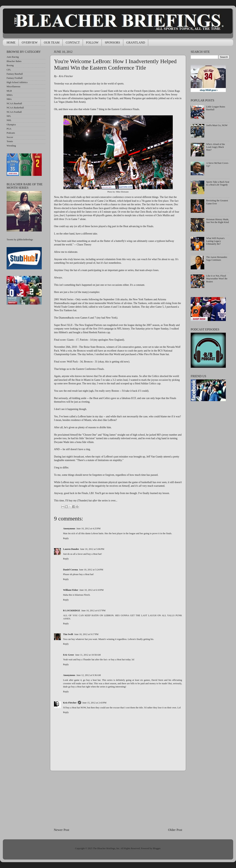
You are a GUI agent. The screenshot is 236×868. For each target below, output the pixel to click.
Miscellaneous (13, 87)
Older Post (175, 830)
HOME (11, 43)
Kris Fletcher (70, 703)
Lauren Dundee (71, 549)
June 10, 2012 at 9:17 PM (86, 634)
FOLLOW (92, 43)
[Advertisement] (118, 799)
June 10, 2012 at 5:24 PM (91, 570)
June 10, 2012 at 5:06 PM (92, 549)
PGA (9, 129)
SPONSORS (112, 43)
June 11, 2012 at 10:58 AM (88, 655)
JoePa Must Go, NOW (217, 125)
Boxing (10, 65)
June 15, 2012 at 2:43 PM (94, 703)
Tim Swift (68, 634)
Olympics (11, 125)
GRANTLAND (136, 43)
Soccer (10, 137)
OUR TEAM (52, 43)
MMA (10, 95)
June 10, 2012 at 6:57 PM (93, 611)
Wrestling (11, 146)
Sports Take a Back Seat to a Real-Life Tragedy (218, 183)
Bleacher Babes (14, 61)
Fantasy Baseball (15, 74)
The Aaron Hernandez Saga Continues (217, 259)
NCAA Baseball (14, 103)
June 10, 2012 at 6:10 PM (92, 590)
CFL (9, 70)
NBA (9, 99)
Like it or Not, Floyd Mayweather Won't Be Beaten (217, 279)
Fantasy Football (15, 78)
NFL (9, 116)
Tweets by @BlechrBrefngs (20, 240)
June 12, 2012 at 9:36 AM (88, 675)
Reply (66, 538)
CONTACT (73, 43)
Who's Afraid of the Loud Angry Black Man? (216, 147)
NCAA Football (14, 112)
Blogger (157, 848)
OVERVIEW (30, 43)
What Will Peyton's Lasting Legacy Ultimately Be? (215, 241)
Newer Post (62, 830)
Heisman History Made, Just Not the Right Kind (218, 221)
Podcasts (11, 133)
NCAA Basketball (15, 108)
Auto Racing (13, 57)
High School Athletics (17, 82)
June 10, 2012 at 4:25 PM (88, 529)
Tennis (10, 141)
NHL (9, 120)
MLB (9, 91)
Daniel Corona (70, 570)
